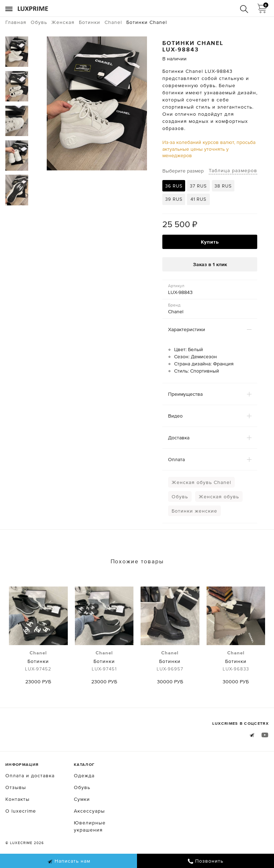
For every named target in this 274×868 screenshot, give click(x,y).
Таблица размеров (233, 170)
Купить (210, 242)
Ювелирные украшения (90, 826)
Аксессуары (89, 811)
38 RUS (223, 186)
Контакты (17, 799)
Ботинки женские (194, 511)
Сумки (82, 799)
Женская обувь (219, 497)
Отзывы (16, 787)
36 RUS (174, 186)
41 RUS (199, 199)
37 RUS (198, 186)
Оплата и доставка (30, 775)
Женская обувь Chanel (201, 482)
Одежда (84, 775)
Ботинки (38, 661)
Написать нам (69, 861)
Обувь (180, 497)
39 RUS (174, 199)
